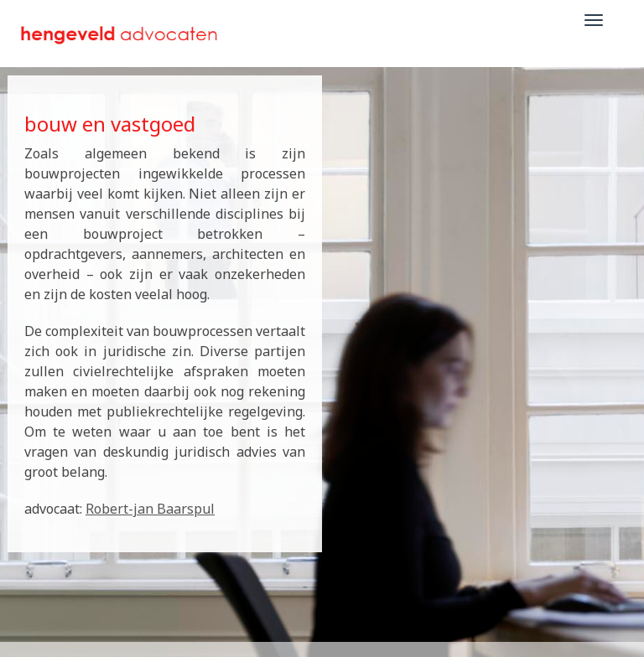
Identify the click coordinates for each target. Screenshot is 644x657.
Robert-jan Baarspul (150, 509)
